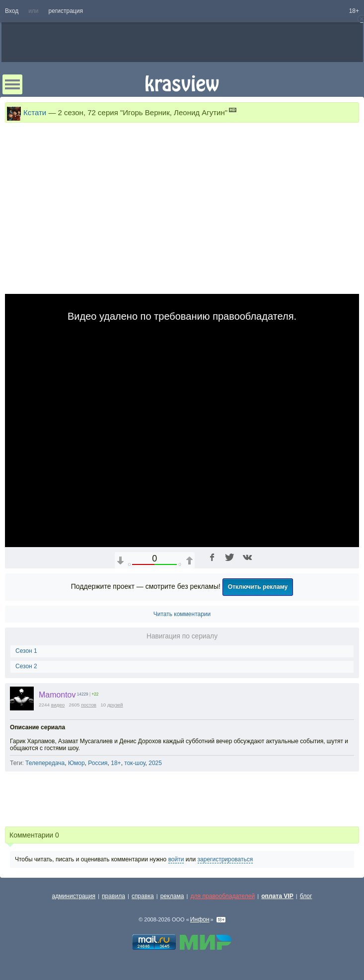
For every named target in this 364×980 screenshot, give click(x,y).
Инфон (200, 919)
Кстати (35, 112)
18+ (354, 11)
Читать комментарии (182, 614)
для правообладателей (222, 896)
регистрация (66, 11)
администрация (74, 896)
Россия (98, 763)
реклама (172, 896)
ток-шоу (135, 763)
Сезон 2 (26, 666)
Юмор (76, 763)
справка (143, 896)
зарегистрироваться (225, 859)
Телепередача (45, 763)
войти (176, 859)
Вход (12, 11)
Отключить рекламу (258, 587)
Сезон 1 (26, 651)
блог (306, 896)
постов (89, 705)
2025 (155, 763)
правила (113, 896)
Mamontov (57, 695)
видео (58, 705)
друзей (115, 705)
